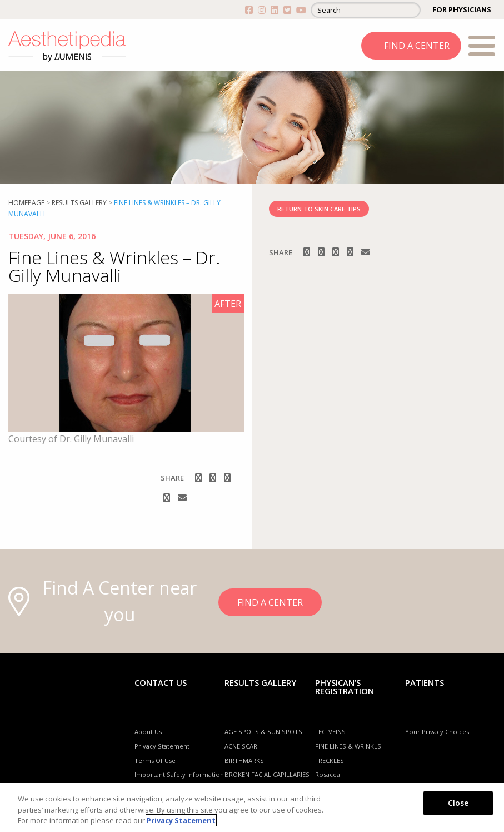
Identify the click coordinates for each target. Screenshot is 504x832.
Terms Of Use (155, 761)
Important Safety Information (179, 774)
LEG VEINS (330, 732)
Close (458, 802)
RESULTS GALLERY (79, 203)
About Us (148, 732)
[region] (252, 807)
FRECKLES (330, 761)
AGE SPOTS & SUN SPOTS (263, 732)
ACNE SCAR (241, 746)
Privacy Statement (162, 746)
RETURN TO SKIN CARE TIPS (319, 209)
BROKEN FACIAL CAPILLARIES (267, 774)
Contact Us (161, 682)
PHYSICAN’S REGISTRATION (345, 687)
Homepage (26, 203)
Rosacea (328, 774)
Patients (425, 682)
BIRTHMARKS (244, 761)
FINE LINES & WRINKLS (348, 746)
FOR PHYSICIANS (462, 9)
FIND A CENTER (417, 46)
